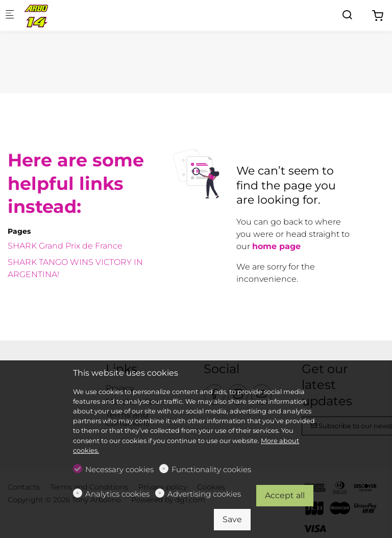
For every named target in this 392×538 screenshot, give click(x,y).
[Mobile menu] (10, 16)
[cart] (378, 16)
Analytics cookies (117, 494)
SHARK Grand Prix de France (65, 246)
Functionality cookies (211, 469)
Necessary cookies (119, 469)
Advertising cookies (204, 494)
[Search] (347, 15)
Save (232, 519)
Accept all (285, 495)
